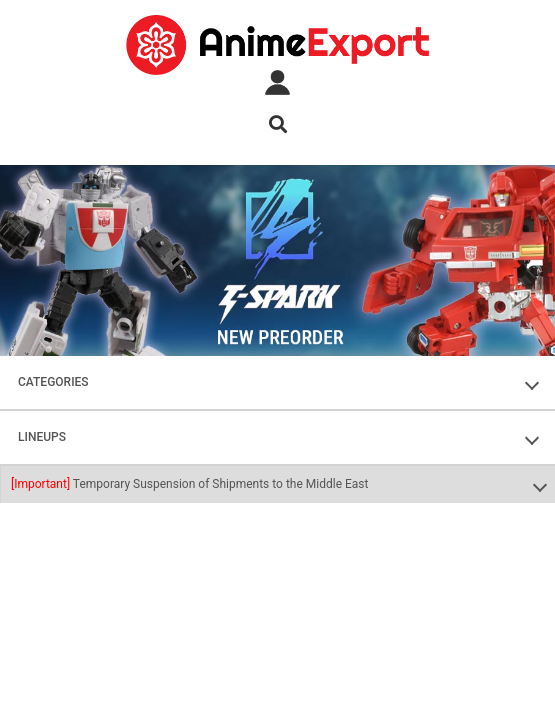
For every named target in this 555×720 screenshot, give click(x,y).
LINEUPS (42, 437)
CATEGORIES (53, 382)
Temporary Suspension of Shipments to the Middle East (189, 484)
